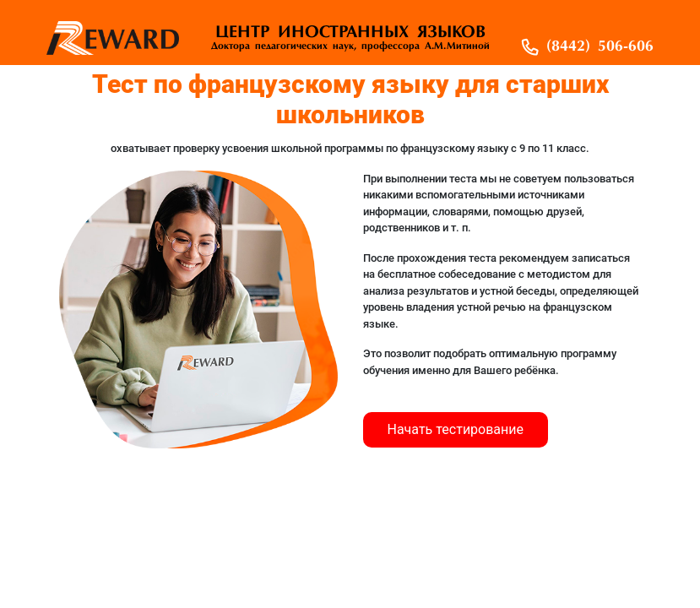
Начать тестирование (456, 429)
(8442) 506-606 (600, 47)
